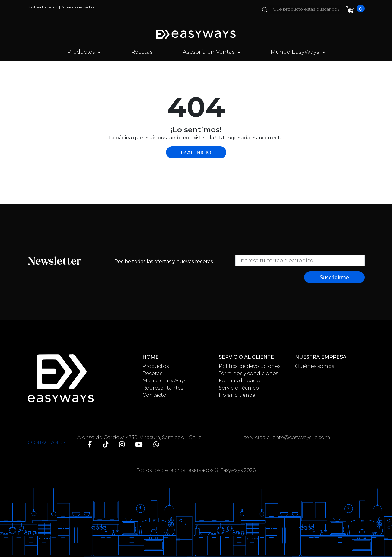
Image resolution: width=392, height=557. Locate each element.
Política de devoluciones (250, 366)
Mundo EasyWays (298, 52)
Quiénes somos (315, 366)
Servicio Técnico (239, 388)
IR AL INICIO (196, 153)
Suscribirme (334, 277)
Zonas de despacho (77, 7)
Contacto (154, 395)
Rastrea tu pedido (43, 7)
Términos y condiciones (249, 373)
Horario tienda (237, 395)
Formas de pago (239, 381)
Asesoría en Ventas (212, 52)
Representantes (163, 388)
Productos (84, 52)
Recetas (142, 52)
